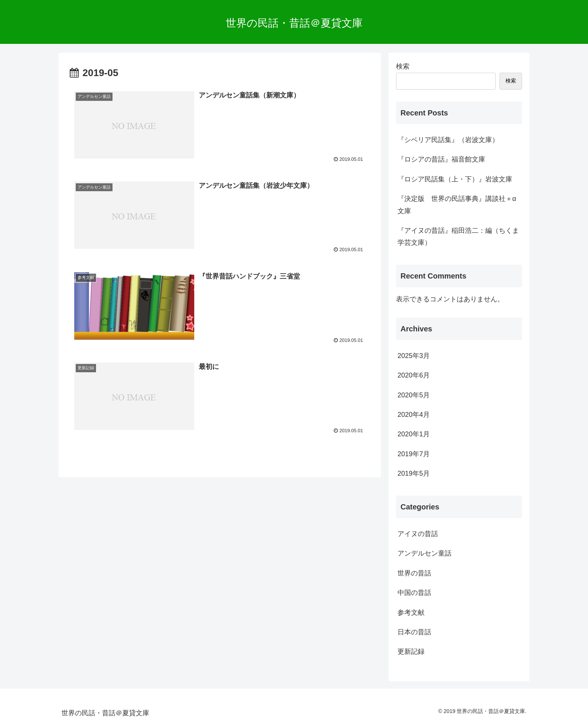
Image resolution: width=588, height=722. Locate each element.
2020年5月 (414, 395)
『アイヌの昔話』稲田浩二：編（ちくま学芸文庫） (458, 237)
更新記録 (411, 652)
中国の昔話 (414, 593)
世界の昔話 (414, 573)
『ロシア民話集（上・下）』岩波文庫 (455, 179)
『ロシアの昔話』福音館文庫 (441, 159)
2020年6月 (414, 375)
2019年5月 (414, 473)
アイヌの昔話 (418, 534)
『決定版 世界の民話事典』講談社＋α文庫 (457, 205)
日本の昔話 (414, 632)
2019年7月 (414, 454)
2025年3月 (414, 356)
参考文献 (411, 613)
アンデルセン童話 (424, 553)
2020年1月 (414, 434)
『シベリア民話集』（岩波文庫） (448, 140)
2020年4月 (414, 415)
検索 (403, 66)
